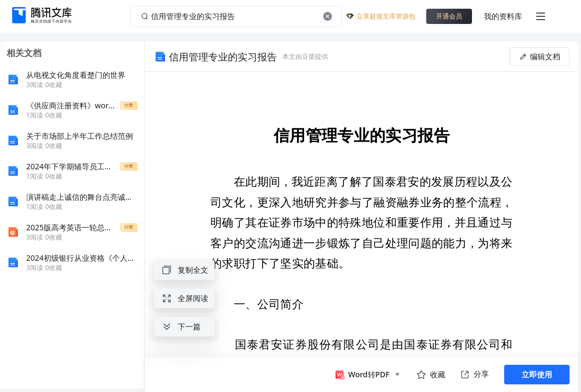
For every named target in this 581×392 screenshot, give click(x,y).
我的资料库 (503, 16)
